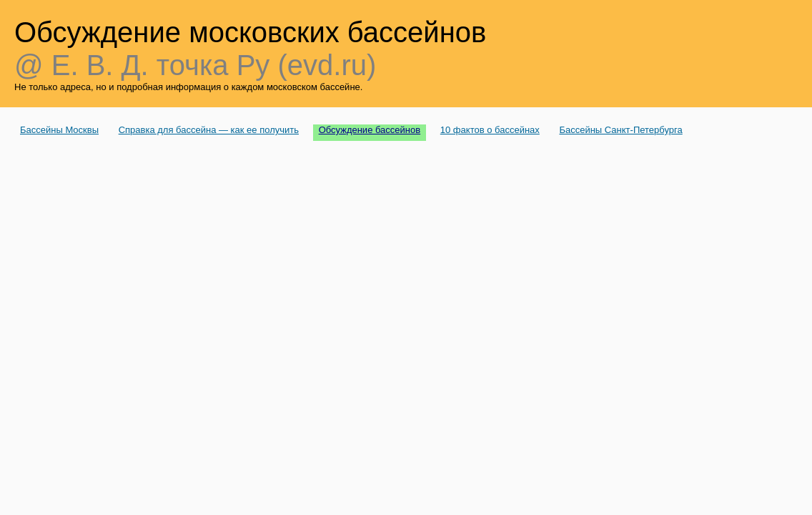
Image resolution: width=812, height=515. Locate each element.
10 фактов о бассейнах (490, 130)
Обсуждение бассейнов (370, 130)
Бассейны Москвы (59, 130)
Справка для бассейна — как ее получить (209, 130)
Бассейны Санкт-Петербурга (620, 130)
